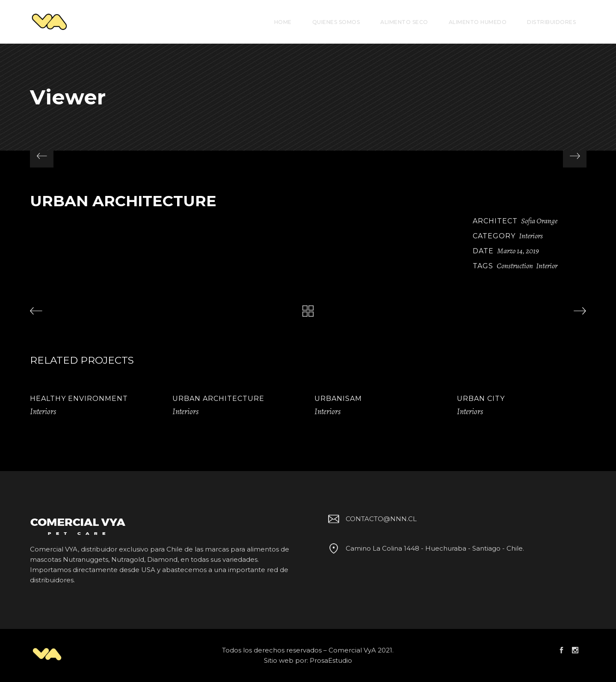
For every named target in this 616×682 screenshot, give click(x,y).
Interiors (531, 236)
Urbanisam (338, 399)
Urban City (481, 399)
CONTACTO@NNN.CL (371, 519)
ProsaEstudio (331, 660)
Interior (547, 266)
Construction (515, 266)
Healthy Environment (79, 399)
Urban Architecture (218, 399)
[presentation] (42, 156)
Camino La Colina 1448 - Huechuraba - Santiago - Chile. (425, 548)
